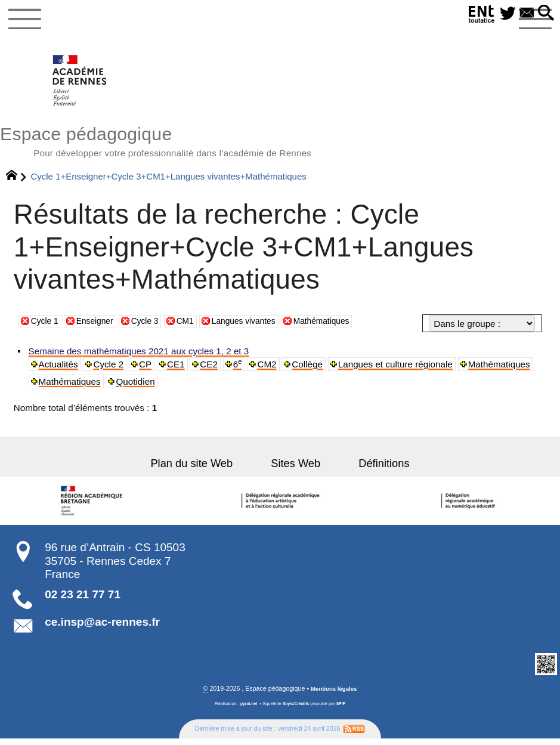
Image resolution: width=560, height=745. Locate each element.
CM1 (196, 327)
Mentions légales (334, 695)
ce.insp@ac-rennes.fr (102, 628)
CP (147, 370)
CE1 (178, 370)
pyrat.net (247, 710)
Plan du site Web (205, 470)
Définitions (371, 470)
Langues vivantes (259, 327)
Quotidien (137, 387)
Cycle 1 (46, 327)
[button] (544, 14)
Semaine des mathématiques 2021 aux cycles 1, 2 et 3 (140, 357)
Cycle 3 (154, 327)
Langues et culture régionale (398, 370)
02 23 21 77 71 (83, 600)
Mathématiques (344, 327)
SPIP (343, 710)
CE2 (211, 370)
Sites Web (296, 470)
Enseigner (100, 327)
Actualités (59, 370)
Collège (310, 370)
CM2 (270, 370)
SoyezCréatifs (296, 710)
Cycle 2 (110, 370)
